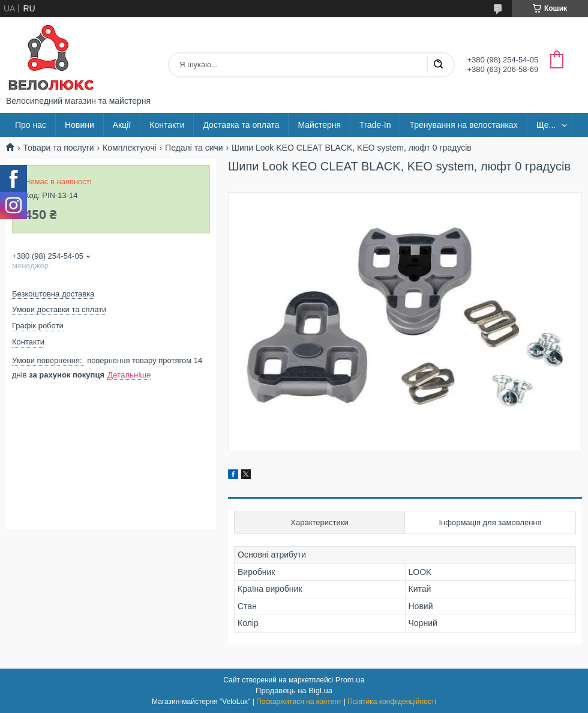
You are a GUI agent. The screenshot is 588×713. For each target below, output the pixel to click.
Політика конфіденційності (392, 702)
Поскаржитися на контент (299, 702)
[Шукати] (438, 65)
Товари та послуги (58, 148)
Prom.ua (350, 680)
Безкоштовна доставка (53, 294)
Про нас (31, 125)
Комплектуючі (130, 148)
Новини (79, 125)
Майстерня (319, 125)
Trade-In (375, 125)
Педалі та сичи (194, 148)
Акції (122, 125)
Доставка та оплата (241, 125)
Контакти (167, 125)
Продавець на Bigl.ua (294, 690)
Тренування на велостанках (463, 125)
